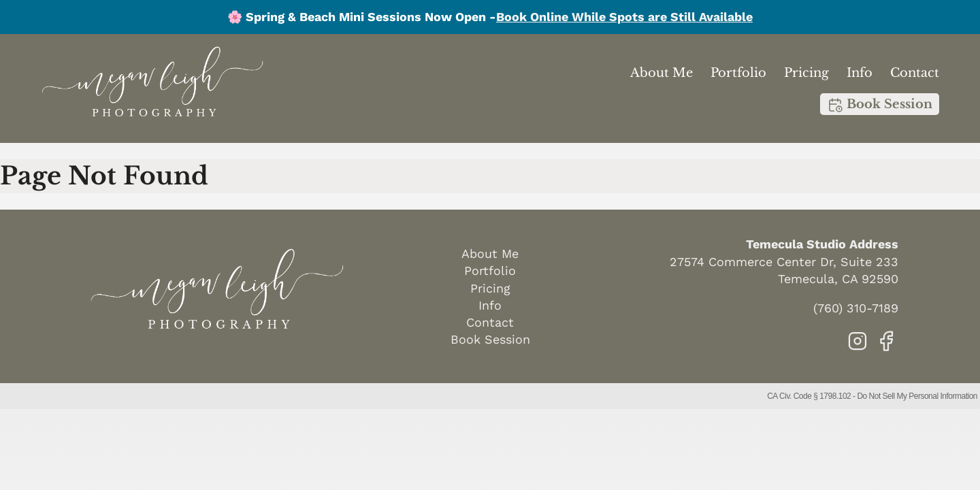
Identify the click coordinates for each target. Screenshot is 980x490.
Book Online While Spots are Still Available (624, 17)
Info (860, 73)
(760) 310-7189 (856, 308)
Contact (915, 73)
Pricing (806, 73)
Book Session (880, 105)
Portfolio (738, 73)
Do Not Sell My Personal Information (917, 396)
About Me (661, 73)
